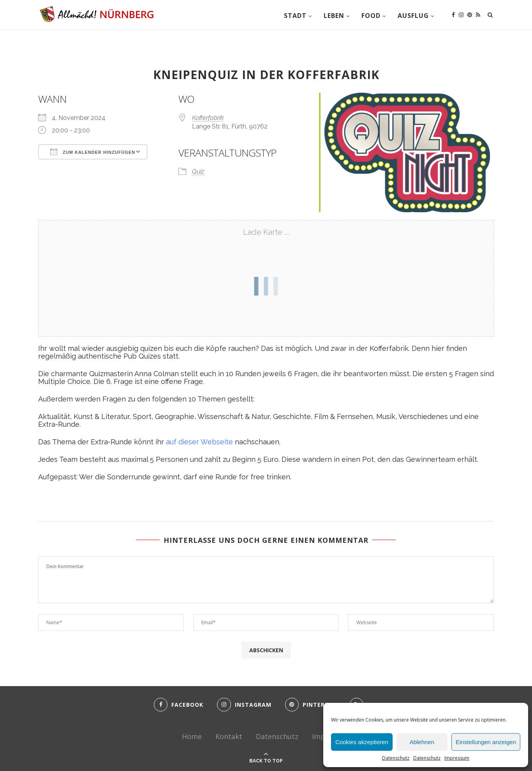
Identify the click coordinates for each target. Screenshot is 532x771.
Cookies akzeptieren (362, 742)
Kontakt (229, 736)
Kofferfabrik (208, 118)
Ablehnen (422, 742)
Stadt (295, 16)
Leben (334, 16)
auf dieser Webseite (199, 442)
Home (192, 736)
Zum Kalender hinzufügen (93, 152)
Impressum (457, 758)
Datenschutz (396, 758)
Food (371, 16)
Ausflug (413, 16)
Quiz (198, 172)
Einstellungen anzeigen (486, 742)
